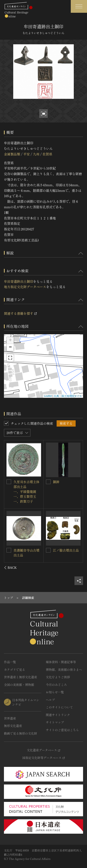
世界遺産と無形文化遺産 (21, 677)
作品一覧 (10, 662)
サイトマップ (55, 722)
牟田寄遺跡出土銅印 (19, 281)
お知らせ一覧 (55, 692)
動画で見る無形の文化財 (21, 733)
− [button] (10, 347)
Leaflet (48, 396)
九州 (36, 154)
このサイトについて (60, 707)
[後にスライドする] (77, 568)
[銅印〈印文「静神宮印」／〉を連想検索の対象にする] (48, 550)
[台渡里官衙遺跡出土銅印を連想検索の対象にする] (48, 482)
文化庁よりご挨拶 (58, 677)
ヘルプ (50, 700)
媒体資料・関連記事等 (61, 662)
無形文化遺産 (13, 726)
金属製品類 (12, 154)
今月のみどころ (56, 685)
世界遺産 (10, 718)
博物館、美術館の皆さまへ (64, 670)
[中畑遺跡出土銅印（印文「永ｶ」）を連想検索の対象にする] (9, 482)
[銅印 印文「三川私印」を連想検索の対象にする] (9, 550)
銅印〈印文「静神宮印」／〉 (66, 553)
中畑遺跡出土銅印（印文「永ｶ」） (27, 484)
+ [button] (10, 341)
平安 (26, 154)
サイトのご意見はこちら (63, 730)
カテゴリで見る (14, 670)
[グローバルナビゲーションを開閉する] (79, 6)
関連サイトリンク (58, 715)
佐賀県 (47, 154)
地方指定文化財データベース (25, 287)
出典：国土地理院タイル (68, 396)
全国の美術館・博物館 (19, 685)
